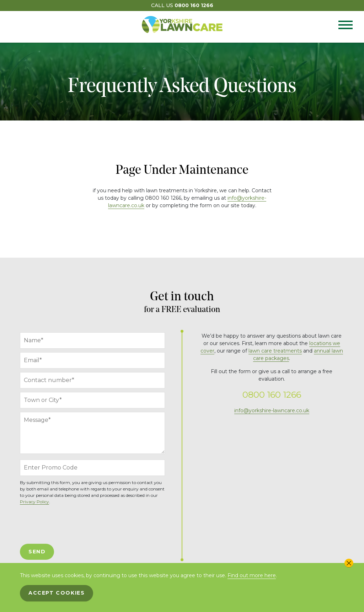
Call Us (182, 5)
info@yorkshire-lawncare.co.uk (272, 410)
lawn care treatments (275, 351)
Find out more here (252, 575)
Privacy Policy (34, 502)
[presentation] (74, 525)
